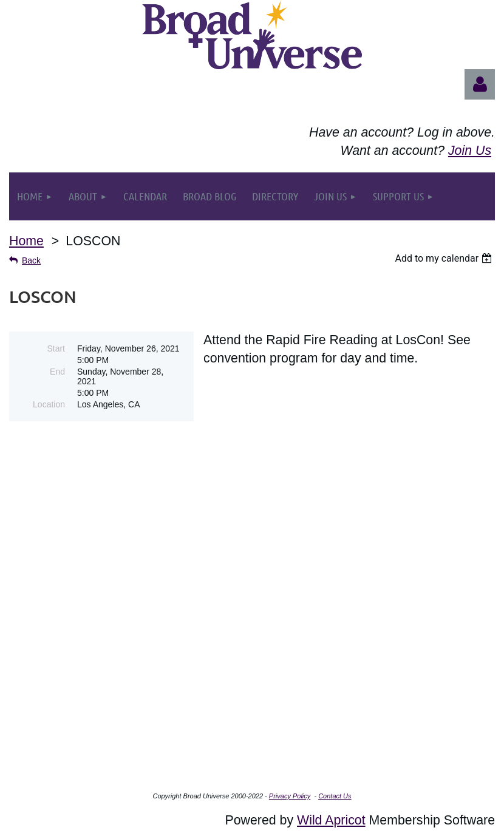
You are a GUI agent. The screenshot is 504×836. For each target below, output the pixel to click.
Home (26, 241)
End (57, 372)
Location (49, 404)
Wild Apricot (331, 820)
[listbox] (445, 258)
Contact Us (335, 796)
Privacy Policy (290, 796)
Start (56, 348)
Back (31, 260)
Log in (480, 84)
